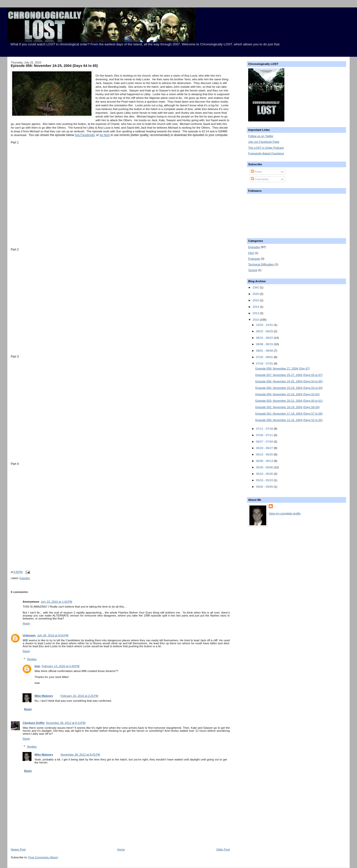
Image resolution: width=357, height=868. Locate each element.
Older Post (223, 849)
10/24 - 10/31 (265, 325)
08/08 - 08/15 (265, 344)
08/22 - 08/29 (265, 331)
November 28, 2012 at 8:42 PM (80, 755)
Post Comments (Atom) (43, 857)
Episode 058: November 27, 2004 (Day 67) (283, 368)
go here (105, 135)
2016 (256, 300)
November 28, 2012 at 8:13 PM (66, 723)
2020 (256, 294)
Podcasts (254, 259)
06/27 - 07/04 (265, 442)
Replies (32, 659)
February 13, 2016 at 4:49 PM (60, 666)
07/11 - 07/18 (265, 429)
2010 (256, 320)
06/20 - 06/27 (265, 448)
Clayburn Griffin (34, 723)
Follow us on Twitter (261, 136)
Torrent (253, 270)
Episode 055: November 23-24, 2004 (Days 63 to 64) (289, 388)
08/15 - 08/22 (265, 338)
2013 (256, 313)
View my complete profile (285, 513)
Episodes (25, 578)
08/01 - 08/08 (265, 351)
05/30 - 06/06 (265, 467)
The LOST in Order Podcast (266, 148)
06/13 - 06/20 (265, 454)
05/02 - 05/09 (265, 487)
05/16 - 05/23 (265, 480)
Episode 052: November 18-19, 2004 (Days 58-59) (287, 407)
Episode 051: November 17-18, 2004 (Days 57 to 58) (289, 414)
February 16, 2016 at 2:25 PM (79, 696)
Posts (256, 172)
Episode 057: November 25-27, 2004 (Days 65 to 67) (289, 375)
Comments (260, 179)
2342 (256, 287)
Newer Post (18, 849)
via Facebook (85, 135)
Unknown (29, 635)
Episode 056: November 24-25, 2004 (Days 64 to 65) (54, 66)
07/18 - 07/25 (265, 364)
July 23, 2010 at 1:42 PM (56, 602)
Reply (27, 623)
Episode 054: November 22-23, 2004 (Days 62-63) (287, 394)
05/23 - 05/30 (265, 474)
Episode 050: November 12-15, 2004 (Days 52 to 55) (289, 420)
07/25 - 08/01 (265, 357)
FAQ (251, 253)
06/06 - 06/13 (265, 461)
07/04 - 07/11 (265, 435)
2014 (256, 307)
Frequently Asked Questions (266, 153)
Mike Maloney (44, 696)
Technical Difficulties (261, 264)
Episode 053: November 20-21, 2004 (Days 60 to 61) (289, 401)
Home (121, 849)
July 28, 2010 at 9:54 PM (53, 635)
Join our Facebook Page (264, 142)
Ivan (37, 666)
